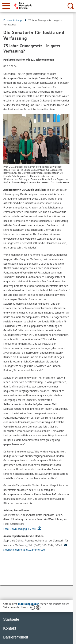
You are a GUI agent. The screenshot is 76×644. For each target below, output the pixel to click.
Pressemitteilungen (15, 20)
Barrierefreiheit (16, 637)
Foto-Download (20, 529)
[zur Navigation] (6, 6)
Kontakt (10, 628)
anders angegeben (28, 604)
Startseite (11, 619)
